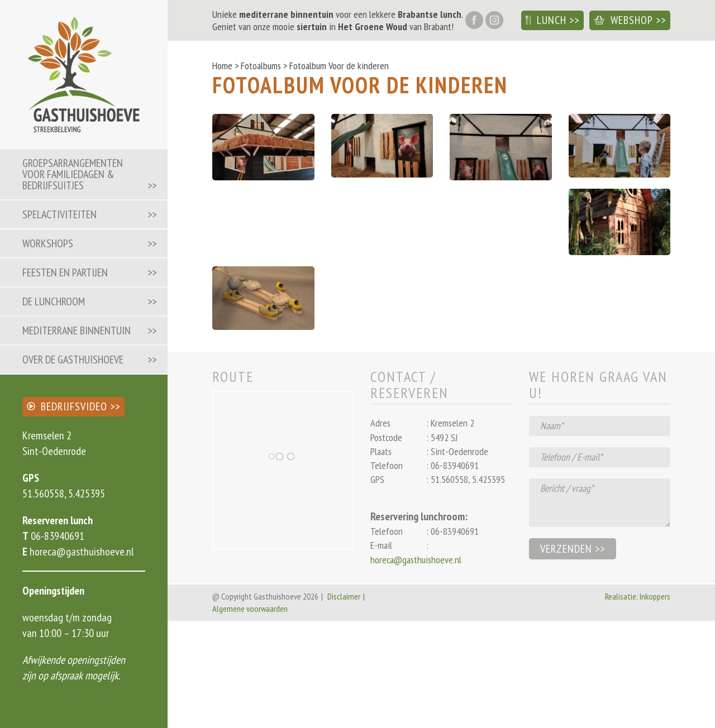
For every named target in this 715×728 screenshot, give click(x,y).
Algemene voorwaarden (250, 609)
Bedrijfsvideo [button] (67, 406)
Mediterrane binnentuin (77, 331)
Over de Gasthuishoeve (73, 360)
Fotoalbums (261, 66)
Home (222, 66)
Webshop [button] (623, 20)
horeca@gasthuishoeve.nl (80, 552)
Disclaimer (344, 596)
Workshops (48, 243)
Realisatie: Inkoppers (638, 596)
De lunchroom (54, 301)
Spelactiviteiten (59, 214)
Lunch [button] (546, 20)
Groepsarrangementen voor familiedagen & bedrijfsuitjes (73, 174)
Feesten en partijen (65, 272)
